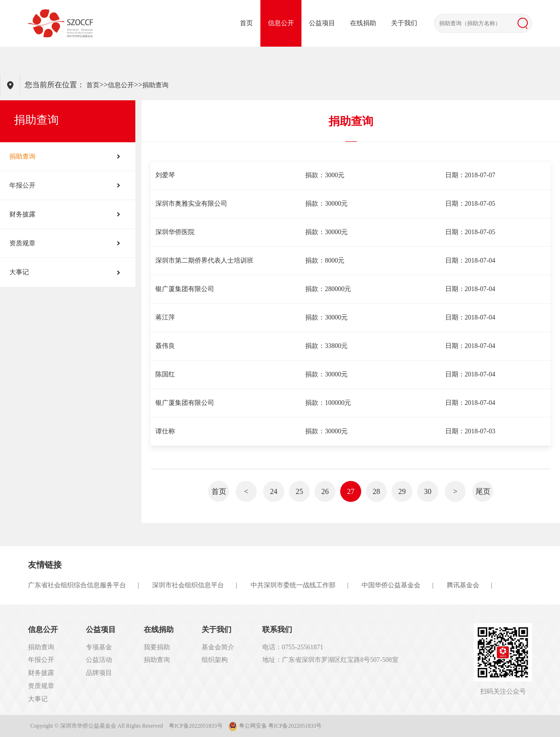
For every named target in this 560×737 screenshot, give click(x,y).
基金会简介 (218, 647)
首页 (246, 23)
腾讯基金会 (463, 585)
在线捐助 (363, 23)
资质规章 (22, 243)
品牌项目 (99, 673)
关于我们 (404, 23)
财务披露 (22, 214)
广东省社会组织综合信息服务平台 (77, 585)
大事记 (19, 272)
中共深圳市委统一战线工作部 (293, 585)
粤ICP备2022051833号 (196, 726)
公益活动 (99, 660)
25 (300, 491)
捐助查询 (155, 85)
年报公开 (22, 185)
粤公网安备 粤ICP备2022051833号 (275, 726)
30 (428, 491)
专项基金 (99, 647)
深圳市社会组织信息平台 (188, 585)
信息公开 (281, 23)
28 (377, 491)
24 (274, 491)
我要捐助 (157, 647)
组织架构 (215, 660)
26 (325, 491)
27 (351, 491)
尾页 (483, 491)
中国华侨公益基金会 (391, 585)
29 (402, 491)
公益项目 (322, 23)
